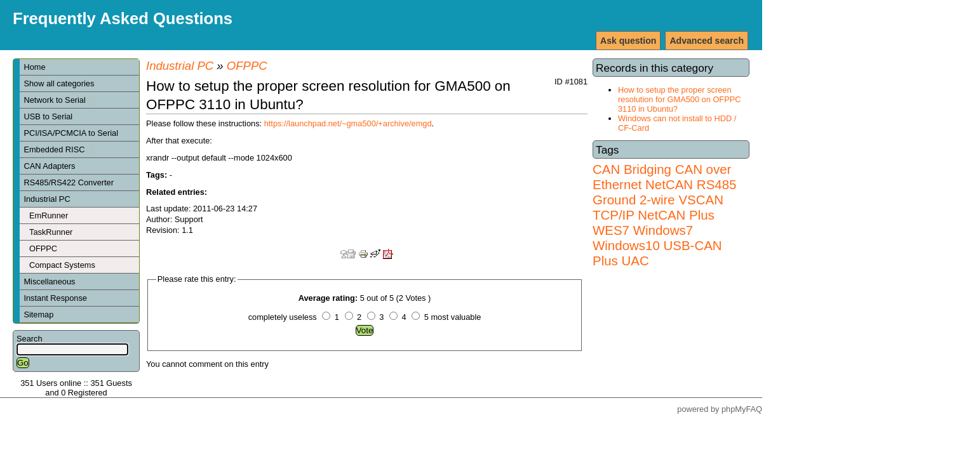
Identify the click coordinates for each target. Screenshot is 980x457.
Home (34, 67)
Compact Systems (62, 265)
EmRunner (49, 215)
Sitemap (38, 315)
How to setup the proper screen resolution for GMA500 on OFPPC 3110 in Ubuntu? (679, 99)
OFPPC (43, 248)
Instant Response (55, 298)
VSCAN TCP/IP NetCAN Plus (658, 207)
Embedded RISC (59, 149)
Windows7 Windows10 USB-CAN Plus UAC (657, 245)
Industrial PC (47, 199)
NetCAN (669, 184)
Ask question (628, 41)
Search (30, 339)
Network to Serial (59, 100)
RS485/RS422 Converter (69, 182)
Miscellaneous (49, 281)
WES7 (611, 230)
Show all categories (59, 83)
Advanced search (707, 41)
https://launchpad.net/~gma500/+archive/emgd (348, 123)
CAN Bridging (632, 169)
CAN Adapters (49, 166)
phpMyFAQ (742, 409)
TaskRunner (51, 232)
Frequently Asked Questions (123, 18)
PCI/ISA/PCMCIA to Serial (71, 133)
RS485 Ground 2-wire (664, 192)
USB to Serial (48, 116)
